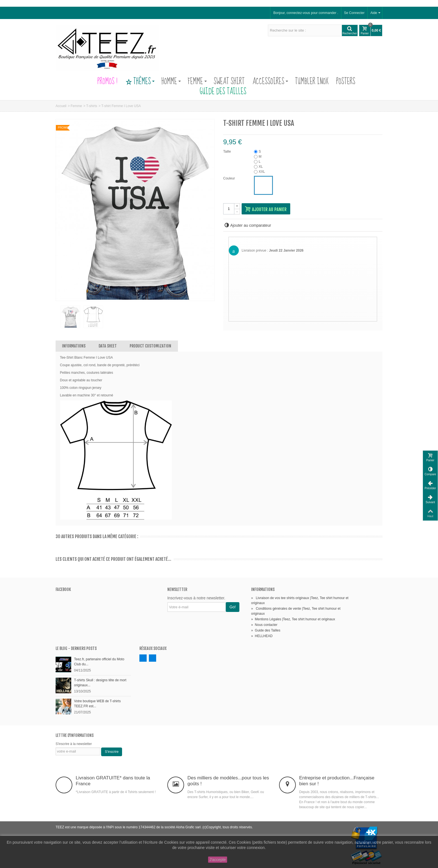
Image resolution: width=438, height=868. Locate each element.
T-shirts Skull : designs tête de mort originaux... (100, 683)
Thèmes (140, 82)
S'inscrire (112, 752)
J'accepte (218, 860)
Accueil (61, 106)
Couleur (229, 178)
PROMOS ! (107, 82)
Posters (346, 82)
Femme (197, 82)
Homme (171, 82)
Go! (233, 607)
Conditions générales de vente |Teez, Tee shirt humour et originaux (296, 611)
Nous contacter (264, 625)
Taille (228, 152)
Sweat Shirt (229, 82)
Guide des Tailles (219, 92)
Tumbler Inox (312, 82)
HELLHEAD (262, 636)
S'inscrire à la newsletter (74, 744)
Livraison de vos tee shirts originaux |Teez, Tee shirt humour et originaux (300, 600)
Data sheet (108, 346)
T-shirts (91, 106)
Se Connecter (354, 13)
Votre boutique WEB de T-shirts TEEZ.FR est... (97, 704)
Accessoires (270, 82)
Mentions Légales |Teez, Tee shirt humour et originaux (293, 619)
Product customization (150, 346)
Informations (74, 346)
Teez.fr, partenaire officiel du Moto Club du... (99, 662)
